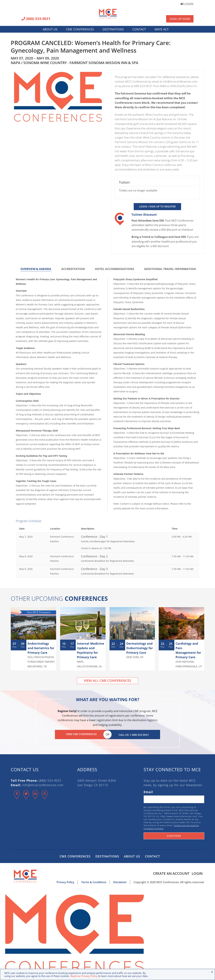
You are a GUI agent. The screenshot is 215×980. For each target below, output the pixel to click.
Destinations (113, 29)
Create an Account (170, 873)
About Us (50, 29)
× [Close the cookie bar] (212, 972)
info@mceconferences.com (43, 784)
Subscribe (174, 835)
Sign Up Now (180, 19)
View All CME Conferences (107, 681)
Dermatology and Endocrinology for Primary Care (140, 648)
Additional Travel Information (170, 269)
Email (148, 791)
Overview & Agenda (36, 269)
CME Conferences (80, 29)
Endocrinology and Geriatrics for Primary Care (41, 648)
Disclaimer (120, 881)
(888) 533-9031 (36, 19)
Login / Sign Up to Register (157, 206)
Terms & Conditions (94, 881)
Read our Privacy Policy (84, 976)
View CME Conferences (81, 734)
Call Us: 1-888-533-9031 (134, 734)
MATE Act (162, 29)
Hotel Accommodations (114, 269)
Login (187, 4)
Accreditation (73, 269)
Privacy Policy (65, 881)
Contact (139, 29)
